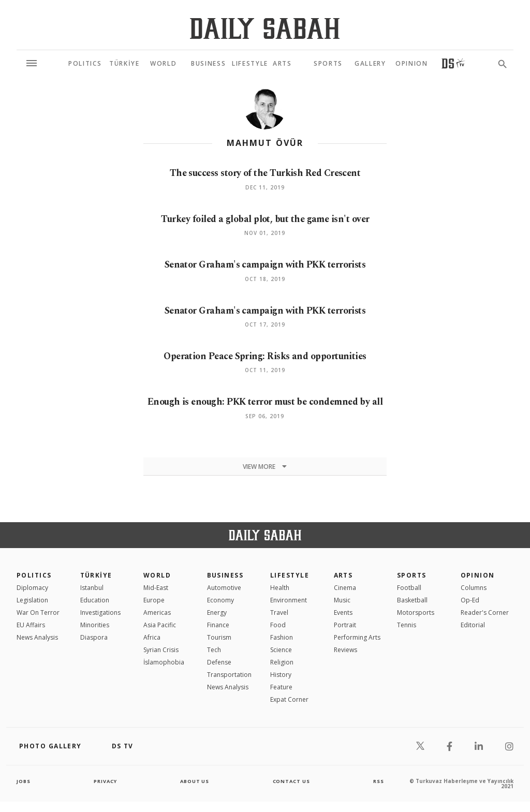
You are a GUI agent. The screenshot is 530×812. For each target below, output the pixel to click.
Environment (289, 610)
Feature (281, 697)
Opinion (478, 586)
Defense (219, 673)
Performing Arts (357, 648)
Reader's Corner (485, 623)
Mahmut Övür (265, 143)
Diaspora (94, 648)
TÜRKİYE (96, 586)
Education (95, 610)
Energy (217, 623)
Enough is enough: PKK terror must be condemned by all (265, 407)
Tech (214, 660)
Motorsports (416, 623)
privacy (105, 791)
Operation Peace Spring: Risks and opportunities (265, 355)
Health (280, 598)
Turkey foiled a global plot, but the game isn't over (265, 219)
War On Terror (38, 623)
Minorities (95, 635)
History (281, 685)
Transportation (229, 685)
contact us (292, 791)
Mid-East (156, 598)
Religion (282, 673)
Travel (279, 623)
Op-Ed (470, 610)
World (157, 586)
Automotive (224, 598)
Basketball (412, 610)
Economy (220, 610)
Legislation (32, 610)
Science (281, 660)
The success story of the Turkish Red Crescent (265, 173)
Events (343, 623)
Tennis (407, 635)
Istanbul (92, 598)
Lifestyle (290, 586)
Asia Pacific (160, 635)
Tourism (219, 648)
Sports (412, 586)
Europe (154, 610)
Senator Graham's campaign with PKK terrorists (265, 264)
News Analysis (37, 648)
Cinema (345, 598)
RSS (378, 791)
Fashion (282, 648)
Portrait (345, 635)
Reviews (345, 660)
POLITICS (34, 586)
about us (195, 791)
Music (342, 610)
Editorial (473, 635)
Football (409, 598)
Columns (474, 598)
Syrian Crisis (161, 660)
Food (278, 635)
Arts (343, 586)
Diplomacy (32, 598)
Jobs (24, 791)
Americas (157, 623)
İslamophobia (164, 673)
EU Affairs (31, 635)
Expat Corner (289, 710)
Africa (152, 648)
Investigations (100, 623)
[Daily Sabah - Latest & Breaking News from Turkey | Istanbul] (265, 28)
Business (225, 586)
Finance (218, 635)
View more (265, 477)
